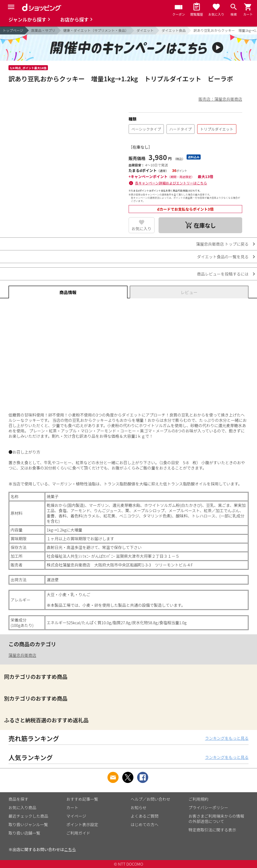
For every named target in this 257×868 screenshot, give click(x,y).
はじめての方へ (145, 824)
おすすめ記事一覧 (82, 799)
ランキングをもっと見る (227, 738)
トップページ (13, 30)
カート (72, 807)
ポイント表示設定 (82, 824)
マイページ (76, 816)
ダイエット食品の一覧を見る (223, 257)
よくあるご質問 (145, 816)
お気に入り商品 (22, 807)
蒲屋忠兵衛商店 (22, 655)
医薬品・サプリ (43, 30)
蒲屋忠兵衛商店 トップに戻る (222, 244)
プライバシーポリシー (208, 807)
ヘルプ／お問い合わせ (151, 799)
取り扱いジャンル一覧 (28, 824)
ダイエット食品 (174, 30)
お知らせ (139, 807)
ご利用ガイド (78, 833)
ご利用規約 (198, 799)
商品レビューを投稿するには (223, 274)
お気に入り (141, 229)
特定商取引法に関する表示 (212, 830)
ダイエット (145, 30)
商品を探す (18, 799)
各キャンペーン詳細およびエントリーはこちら (171, 183)
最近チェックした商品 (28, 816)
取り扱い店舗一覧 (24, 833)
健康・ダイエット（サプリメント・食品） (96, 30)
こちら (70, 849)
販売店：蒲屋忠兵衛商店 (220, 99)
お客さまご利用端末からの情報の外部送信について (216, 819)
